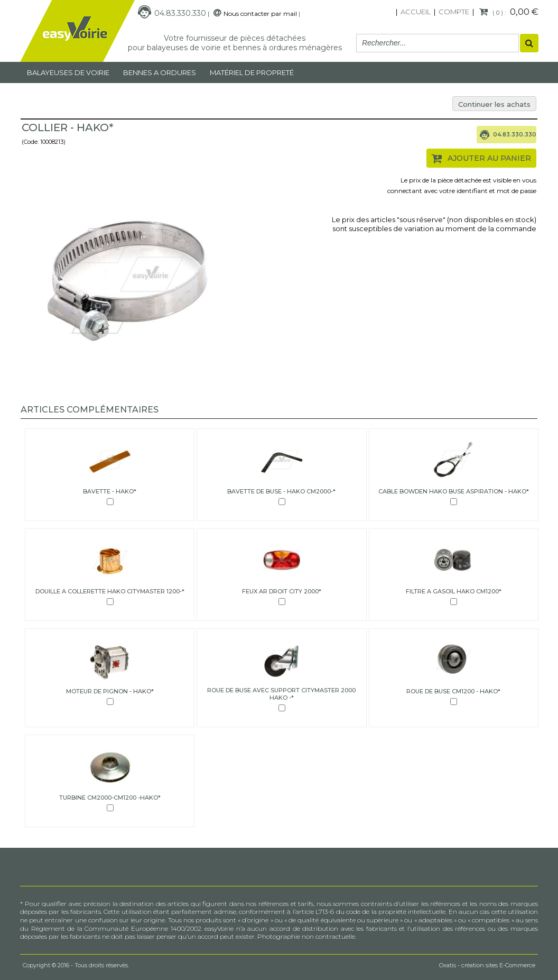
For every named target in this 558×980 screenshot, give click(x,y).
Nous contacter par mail (260, 13)
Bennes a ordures (160, 72)
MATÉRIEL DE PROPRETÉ (252, 72)
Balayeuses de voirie (68, 72)
